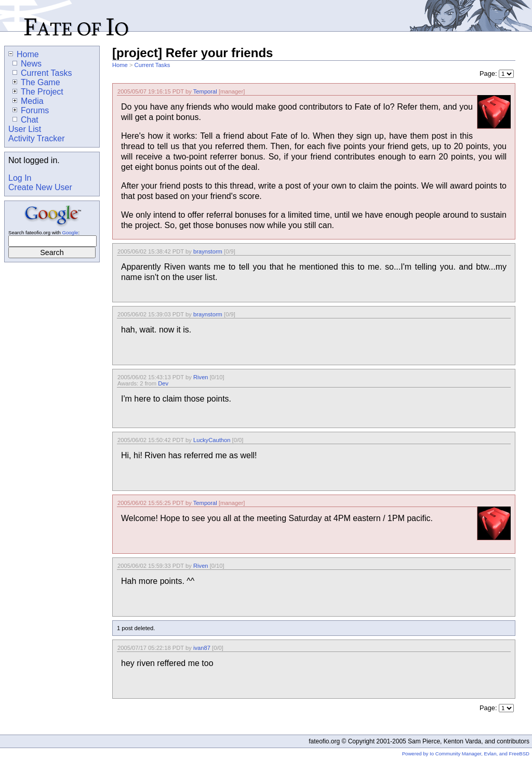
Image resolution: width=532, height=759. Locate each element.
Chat (25, 120)
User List (25, 129)
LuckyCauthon (212, 440)
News (27, 64)
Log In (20, 178)
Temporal (205, 91)
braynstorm (208, 251)
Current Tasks (152, 65)
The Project (38, 92)
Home (120, 65)
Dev (163, 383)
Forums (31, 110)
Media (28, 101)
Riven (201, 377)
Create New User (40, 187)
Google (70, 232)
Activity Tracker (36, 138)
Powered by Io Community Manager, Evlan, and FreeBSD (466, 754)
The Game (36, 82)
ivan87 (202, 648)
